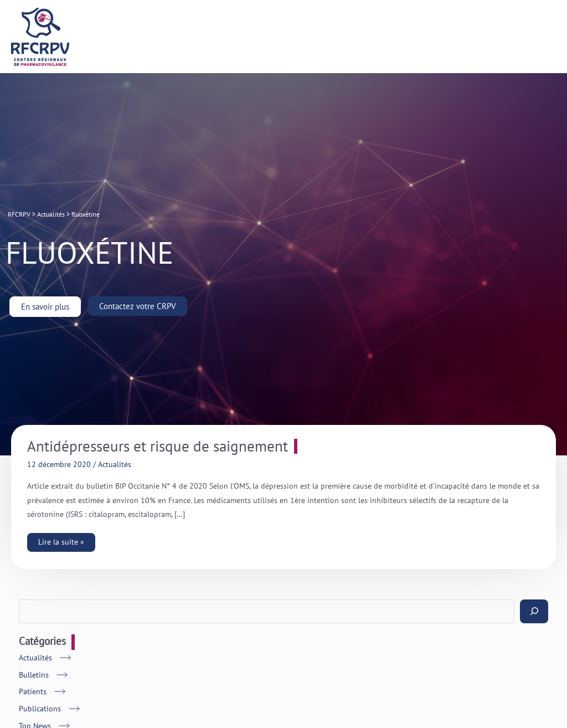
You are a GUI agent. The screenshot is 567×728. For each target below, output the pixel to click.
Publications (40, 709)
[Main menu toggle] (545, 37)
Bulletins (34, 675)
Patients (33, 691)
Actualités (115, 464)
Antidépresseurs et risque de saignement (158, 446)
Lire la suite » (65, 540)
